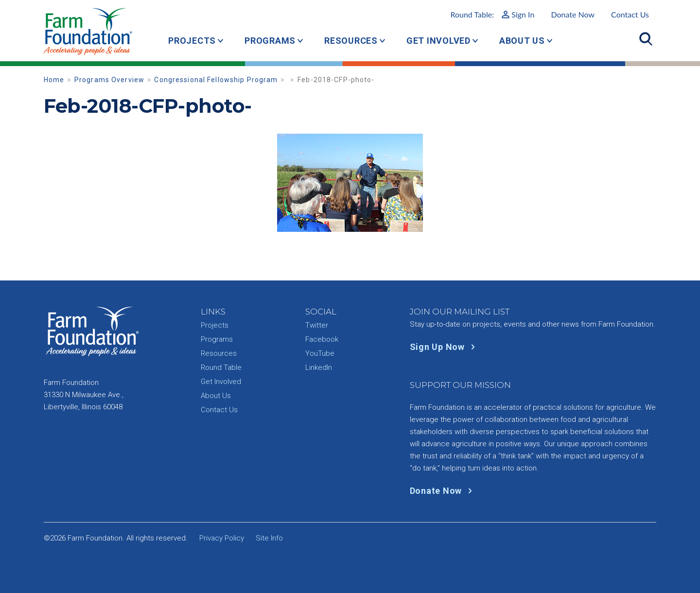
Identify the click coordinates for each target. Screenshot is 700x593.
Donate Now (573, 14)
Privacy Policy (222, 538)
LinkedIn (319, 367)
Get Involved (438, 41)
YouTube (320, 353)
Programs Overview (109, 80)
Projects (192, 41)
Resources (351, 41)
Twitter (317, 325)
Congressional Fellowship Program (216, 80)
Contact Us (630, 14)
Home (54, 80)
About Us (522, 41)
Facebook (322, 339)
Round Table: (492, 14)
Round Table (221, 367)
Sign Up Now (445, 347)
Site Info (269, 538)
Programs (270, 41)
